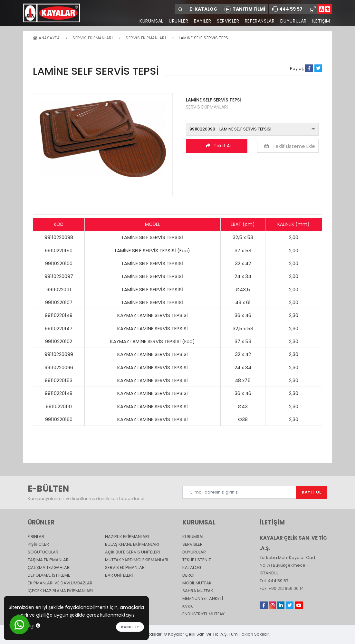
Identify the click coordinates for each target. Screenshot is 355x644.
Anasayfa (46, 38)
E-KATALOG (203, 9)
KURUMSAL (150, 21)
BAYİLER (202, 21)
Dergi (188, 575)
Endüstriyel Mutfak (204, 614)
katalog (192, 567)
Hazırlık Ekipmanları (127, 537)
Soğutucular (43, 552)
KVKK (188, 606)
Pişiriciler (38, 544)
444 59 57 (287, 9)
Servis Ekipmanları (93, 38)
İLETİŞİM (321, 21)
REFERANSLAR (259, 21)
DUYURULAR (293, 21)
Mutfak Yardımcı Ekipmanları (137, 560)
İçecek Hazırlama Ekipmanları (60, 591)
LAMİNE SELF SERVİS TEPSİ (204, 38)
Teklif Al (218, 146)
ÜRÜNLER (177, 21)
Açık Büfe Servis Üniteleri (132, 552)
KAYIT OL (312, 492)
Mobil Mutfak (197, 583)
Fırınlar (36, 537)
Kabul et (130, 627)
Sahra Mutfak (198, 591)
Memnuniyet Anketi (203, 598)
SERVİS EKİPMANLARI (146, 38)
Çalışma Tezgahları (49, 567)
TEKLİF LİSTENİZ (197, 560)
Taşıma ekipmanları (49, 560)
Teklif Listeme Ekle (289, 146)
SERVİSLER (227, 21)
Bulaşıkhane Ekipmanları (132, 544)
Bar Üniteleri (119, 575)
